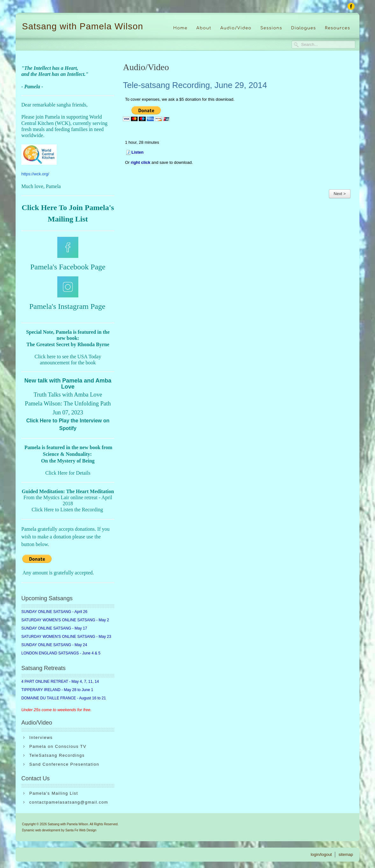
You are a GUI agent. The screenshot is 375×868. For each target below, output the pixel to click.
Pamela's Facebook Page (68, 267)
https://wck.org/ (35, 174)
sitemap (346, 854)
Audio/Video (236, 28)
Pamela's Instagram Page (67, 306)
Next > (340, 194)
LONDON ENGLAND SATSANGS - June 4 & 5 (61, 653)
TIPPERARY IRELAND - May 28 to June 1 (57, 690)
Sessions (271, 28)
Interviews (41, 737)
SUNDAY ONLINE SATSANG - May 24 (54, 645)
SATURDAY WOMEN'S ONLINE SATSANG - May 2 (65, 620)
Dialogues (303, 28)
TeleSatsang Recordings (57, 755)
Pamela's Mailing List (54, 793)
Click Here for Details (68, 473)
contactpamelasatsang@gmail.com (69, 802)
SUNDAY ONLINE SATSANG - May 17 (54, 628)
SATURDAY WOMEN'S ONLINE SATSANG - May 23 (66, 637)
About (204, 28)
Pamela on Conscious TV (58, 746)
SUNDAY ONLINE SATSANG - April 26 (54, 612)
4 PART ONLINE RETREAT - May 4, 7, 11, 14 (60, 682)
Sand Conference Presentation (64, 764)
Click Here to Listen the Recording (67, 510)
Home (180, 28)
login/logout (321, 854)
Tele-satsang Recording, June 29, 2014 (195, 85)
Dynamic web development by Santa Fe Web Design (59, 830)
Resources (337, 28)
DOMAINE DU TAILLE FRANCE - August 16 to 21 (64, 698)
